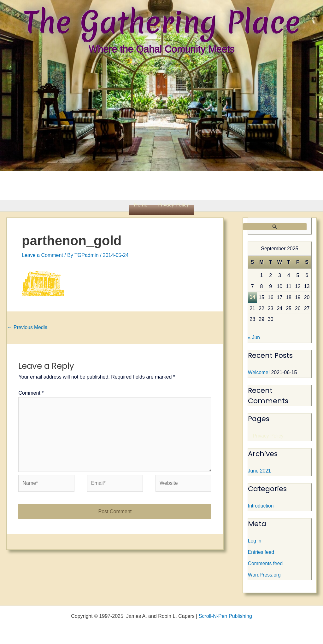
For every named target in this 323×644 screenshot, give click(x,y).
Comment (31, 393)
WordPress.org (265, 575)
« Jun (254, 338)
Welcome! (259, 373)
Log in (255, 541)
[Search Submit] (275, 227)
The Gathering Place (161, 22)
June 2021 (260, 471)
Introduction (261, 506)
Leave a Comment (42, 255)
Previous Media (28, 327)
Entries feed (261, 552)
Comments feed (266, 564)
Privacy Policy (173, 205)
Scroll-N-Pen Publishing (225, 616)
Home (141, 205)
